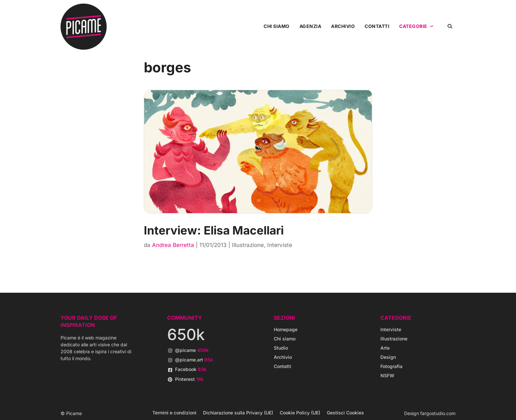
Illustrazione (248, 245)
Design (388, 357)
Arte (385, 348)
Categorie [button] (417, 26)
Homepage (286, 329)
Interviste (280, 245)
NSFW (387, 375)
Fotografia (391, 366)
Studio (281, 348)
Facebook (191, 369)
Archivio (343, 26)
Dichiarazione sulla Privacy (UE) (238, 413)
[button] (450, 26)
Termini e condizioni (174, 413)
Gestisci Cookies (345, 413)
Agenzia (310, 26)
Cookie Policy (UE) (300, 413)
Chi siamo (277, 26)
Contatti (377, 26)
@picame (192, 350)
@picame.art (194, 360)
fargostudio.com (438, 413)
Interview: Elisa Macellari (214, 230)
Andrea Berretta (173, 245)
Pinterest (189, 379)
